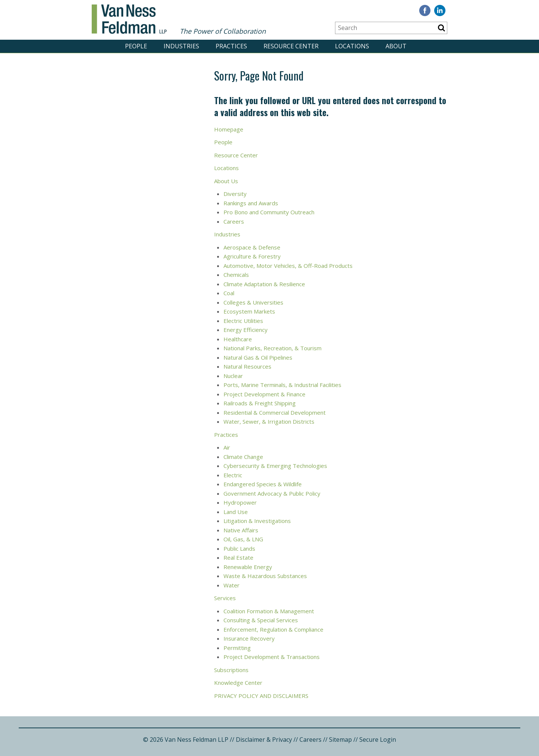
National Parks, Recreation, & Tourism (272, 348)
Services (225, 598)
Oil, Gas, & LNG (243, 539)
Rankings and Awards (251, 203)
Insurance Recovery (249, 638)
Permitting (237, 648)
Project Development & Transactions (272, 657)
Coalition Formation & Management (269, 611)
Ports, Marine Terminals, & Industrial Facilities (282, 385)
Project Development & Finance (264, 394)
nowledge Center (240, 683)
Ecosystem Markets (250, 311)
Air (227, 447)
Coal (229, 293)
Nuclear (234, 376)
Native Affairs (242, 530)
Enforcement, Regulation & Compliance (273, 629)
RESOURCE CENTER (291, 46)
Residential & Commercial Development (275, 412)
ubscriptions (233, 670)
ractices (228, 435)
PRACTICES (231, 46)
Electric (233, 475)
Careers (235, 221)
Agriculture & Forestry (252, 256)
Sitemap (340, 740)
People (224, 142)
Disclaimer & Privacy (264, 740)
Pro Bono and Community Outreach (269, 212)
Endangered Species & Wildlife (263, 484)
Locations (226, 168)
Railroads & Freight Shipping (260, 403)
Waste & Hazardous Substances (265, 576)
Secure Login (378, 740)
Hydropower (240, 502)
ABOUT (396, 46)
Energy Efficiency (246, 330)
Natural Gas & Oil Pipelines (258, 357)
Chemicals (236, 275)
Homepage (229, 129)
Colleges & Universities (254, 302)
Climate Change (243, 457)
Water (232, 585)
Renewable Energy (248, 567)
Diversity (236, 194)
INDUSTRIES (181, 46)
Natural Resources (248, 366)
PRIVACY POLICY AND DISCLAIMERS (262, 696)
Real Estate (238, 557)
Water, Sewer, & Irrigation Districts (270, 421)
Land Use (236, 512)
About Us (226, 181)
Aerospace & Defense (252, 247)
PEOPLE (136, 46)
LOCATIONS (352, 46)
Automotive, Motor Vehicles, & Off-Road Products (288, 266)
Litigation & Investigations (257, 521)
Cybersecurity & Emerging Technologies (275, 466)
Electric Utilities (244, 321)
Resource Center (236, 155)
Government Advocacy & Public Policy (273, 493)
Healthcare (238, 339)
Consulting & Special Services (261, 620)
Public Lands (239, 548)
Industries (228, 234)
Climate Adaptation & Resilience (264, 284)
